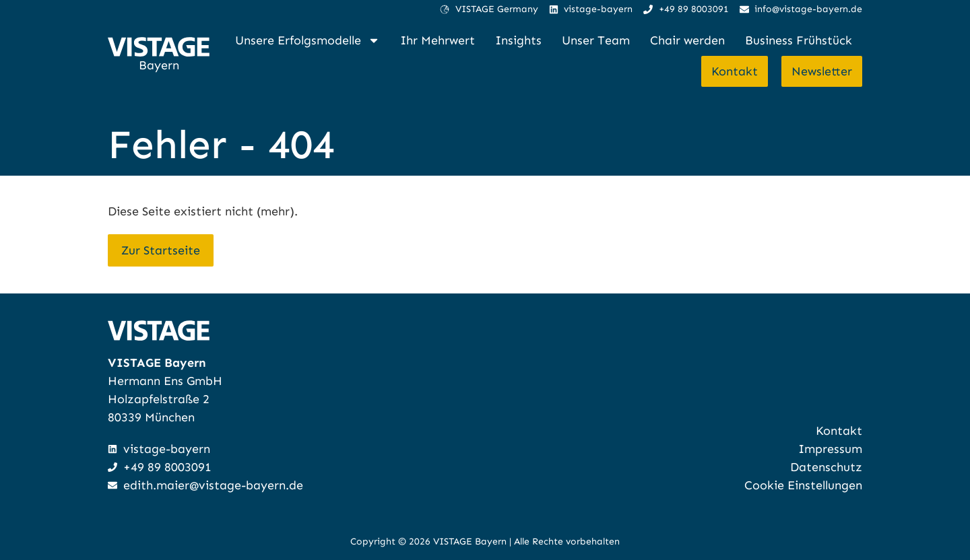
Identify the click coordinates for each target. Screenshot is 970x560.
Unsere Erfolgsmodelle (308, 40)
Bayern (159, 65)
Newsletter (822, 71)
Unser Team (596, 40)
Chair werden (687, 40)
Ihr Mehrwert (438, 40)
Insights (518, 40)
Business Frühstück (799, 40)
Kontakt (735, 71)
